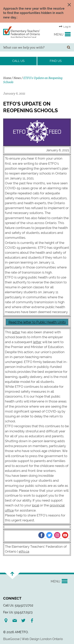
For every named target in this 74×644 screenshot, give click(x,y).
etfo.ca (24, 551)
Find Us (56, 61)
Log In (65, 26)
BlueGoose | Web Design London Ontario (33, 639)
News (17, 78)
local (36, 505)
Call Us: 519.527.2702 (18, 605)
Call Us (18, 61)
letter (16, 332)
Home (7, 78)
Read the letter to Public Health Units (37, 322)
